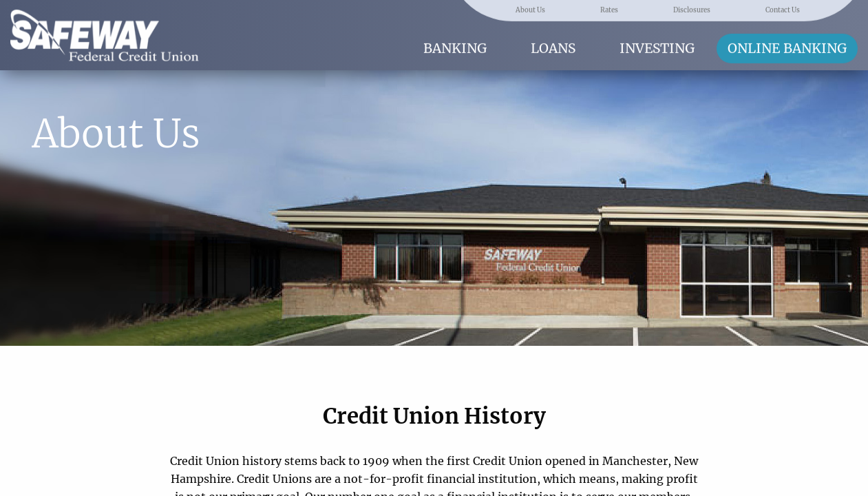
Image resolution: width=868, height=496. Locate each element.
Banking (455, 48)
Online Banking (787, 48)
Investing (657, 48)
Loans (553, 48)
